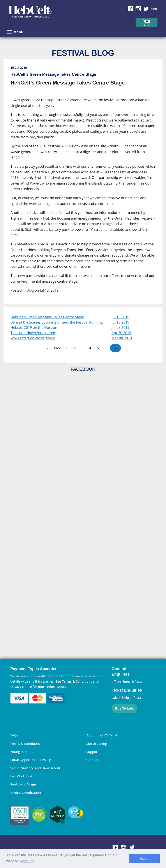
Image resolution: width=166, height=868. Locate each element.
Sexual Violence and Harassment (35, 768)
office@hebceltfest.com (130, 681)
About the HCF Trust (102, 735)
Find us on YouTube (154, 9)
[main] (83, 183)
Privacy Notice (21, 687)
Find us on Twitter (146, 9)
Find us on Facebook (130, 9)
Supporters (95, 752)
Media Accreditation (26, 792)
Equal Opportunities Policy (30, 760)
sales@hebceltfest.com (129, 697)
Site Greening (97, 743)
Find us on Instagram (138, 9)
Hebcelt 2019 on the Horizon (34, 327)
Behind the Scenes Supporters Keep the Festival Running (57, 322)
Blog (30, 290)
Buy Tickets (124, 708)
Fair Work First (21, 776)
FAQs (14, 735)
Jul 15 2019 (120, 317)
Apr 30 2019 (121, 333)
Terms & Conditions (77, 681)
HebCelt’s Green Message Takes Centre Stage (47, 317)
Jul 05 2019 (120, 327)
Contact (92, 760)
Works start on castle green (33, 338)
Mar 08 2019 (122, 338)
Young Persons (22, 752)
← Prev (56, 348)
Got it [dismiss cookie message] (144, 859)
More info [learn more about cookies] (27, 861)
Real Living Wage (23, 784)
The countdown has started (33, 333)
